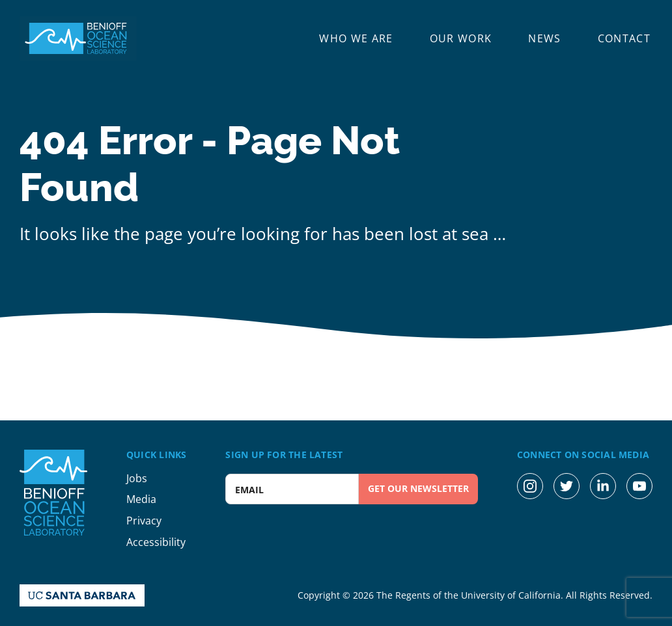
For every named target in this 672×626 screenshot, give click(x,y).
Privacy (144, 521)
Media (141, 499)
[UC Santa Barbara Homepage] (82, 595)
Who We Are (356, 39)
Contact (624, 39)
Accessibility (156, 542)
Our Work (461, 39)
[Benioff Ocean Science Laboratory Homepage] (78, 38)
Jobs (137, 478)
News (544, 39)
